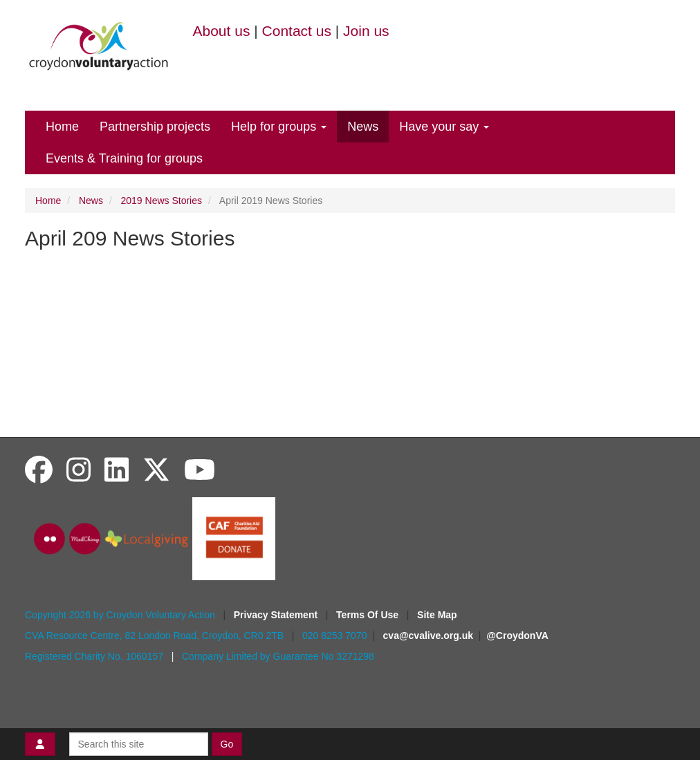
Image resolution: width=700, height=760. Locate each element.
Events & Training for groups (124, 158)
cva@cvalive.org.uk (428, 636)
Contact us (297, 31)
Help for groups (279, 127)
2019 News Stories (162, 201)
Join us (366, 31)
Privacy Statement (277, 615)
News (363, 127)
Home (62, 127)
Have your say (444, 127)
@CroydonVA (517, 636)
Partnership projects (155, 127)
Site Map (437, 615)
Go (227, 744)
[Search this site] (139, 744)
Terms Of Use (369, 615)
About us (222, 31)
